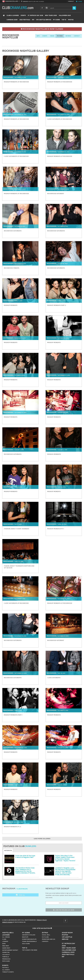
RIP (33, 20)
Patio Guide (6, 961)
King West (6, 946)
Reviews (68, 36)
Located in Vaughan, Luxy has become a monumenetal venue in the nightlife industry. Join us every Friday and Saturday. (65, 871)
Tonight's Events (8, 972)
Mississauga (6, 959)
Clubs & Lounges (13, 15)
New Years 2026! (51, 15)
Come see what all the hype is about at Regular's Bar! (25, 856)
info (38, 36)
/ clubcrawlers (22, 889)
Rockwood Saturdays (13, 231)
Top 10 (64, 20)
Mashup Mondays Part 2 (57, 305)
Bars (4, 944)
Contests (45, 941)
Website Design (7, 922)
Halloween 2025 (65, 15)
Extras (45, 933)
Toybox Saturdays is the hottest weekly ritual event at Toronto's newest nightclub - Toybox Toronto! (65, 858)
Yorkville (6, 957)
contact (77, 36)
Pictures (60, 36)
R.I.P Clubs (45, 937)
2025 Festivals (25, 20)
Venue (52, 36)
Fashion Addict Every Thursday (17, 529)
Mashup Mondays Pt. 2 (12, 827)
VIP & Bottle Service (44, 20)
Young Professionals (29, 941)
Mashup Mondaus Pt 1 (56, 529)
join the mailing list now (64, 910)
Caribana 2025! (12, 20)
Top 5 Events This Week (30, 950)
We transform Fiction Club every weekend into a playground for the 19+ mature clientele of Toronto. (25, 870)
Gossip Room (67, 933)
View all (20, 895)
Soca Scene (26, 944)
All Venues (6, 937)
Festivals (5, 968)
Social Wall (46, 935)
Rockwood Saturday (56, 193)
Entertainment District (10, 950)
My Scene (56, 20)
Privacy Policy (42, 920)
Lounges (5, 941)
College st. (6, 955)
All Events (6, 970)
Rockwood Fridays (12, 268)
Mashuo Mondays (54, 454)
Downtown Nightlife (29, 939)
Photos (71, 20)
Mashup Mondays (11, 305)
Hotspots (8, 850)
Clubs (4, 939)
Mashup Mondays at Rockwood (16, 82)
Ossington (6, 952)
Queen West (6, 948)
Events (23, 15)
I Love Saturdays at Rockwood (16, 156)
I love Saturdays (54, 678)
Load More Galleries (42, 839)
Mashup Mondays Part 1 (13, 715)
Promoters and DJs (49, 939)
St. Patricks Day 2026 (35, 15)
